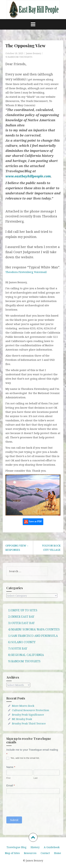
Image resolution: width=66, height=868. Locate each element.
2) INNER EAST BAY (21, 617)
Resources (30, 853)
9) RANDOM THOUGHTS (19, 57)
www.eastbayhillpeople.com (28, 176)
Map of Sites (12, 853)
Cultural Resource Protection (31, 710)
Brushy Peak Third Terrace (29, 723)
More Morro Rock (23, 706)
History (35, 847)
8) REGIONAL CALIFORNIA (26, 655)
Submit (14, 820)
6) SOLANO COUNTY (22, 642)
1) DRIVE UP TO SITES (23, 610)
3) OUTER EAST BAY (21, 623)
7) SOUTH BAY (18, 648)
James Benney (33, 53)
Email (11, 785)
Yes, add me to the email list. (23, 758)
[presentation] (33, 804)
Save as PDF (33, 522)
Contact (45, 853)
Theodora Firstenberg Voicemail (26, 272)
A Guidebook (52, 847)
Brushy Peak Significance (28, 715)
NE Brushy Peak (22, 719)
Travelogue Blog (16, 847)
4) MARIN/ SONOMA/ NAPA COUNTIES (34, 629)
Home (58, 853)
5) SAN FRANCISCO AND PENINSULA (33, 636)
